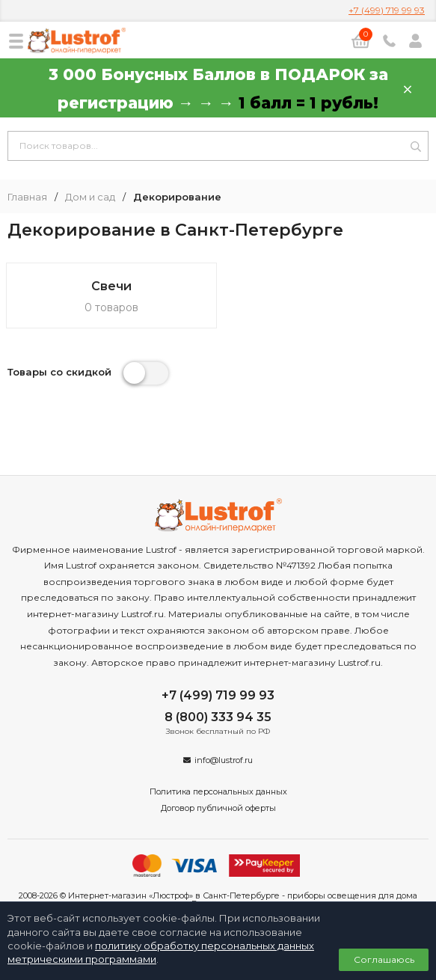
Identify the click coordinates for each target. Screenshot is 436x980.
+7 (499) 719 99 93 (387, 10)
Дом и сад (90, 197)
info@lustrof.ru (224, 760)
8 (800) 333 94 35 (218, 717)
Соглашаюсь (384, 959)
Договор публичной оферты (218, 808)
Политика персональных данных (218, 791)
